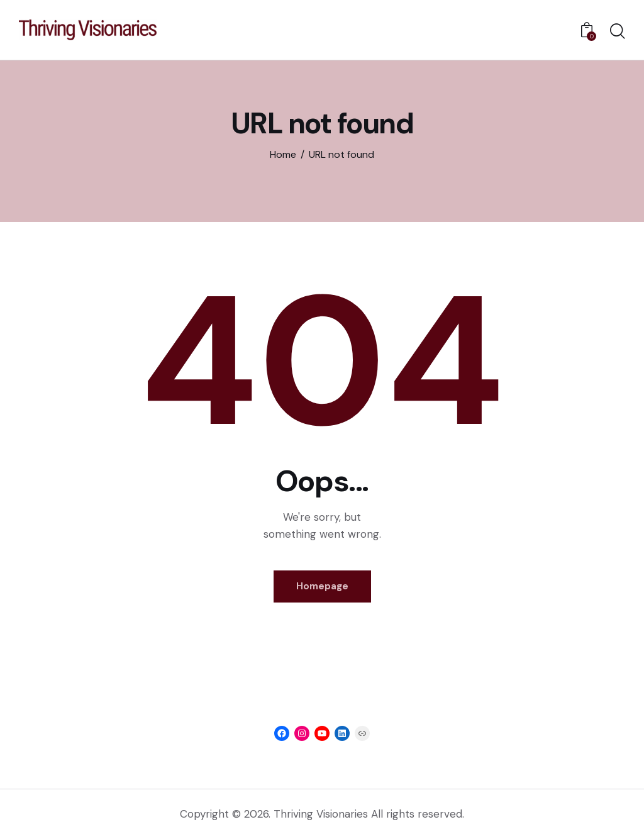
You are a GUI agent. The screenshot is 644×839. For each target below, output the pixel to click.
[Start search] (618, 32)
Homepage (322, 586)
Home (283, 154)
